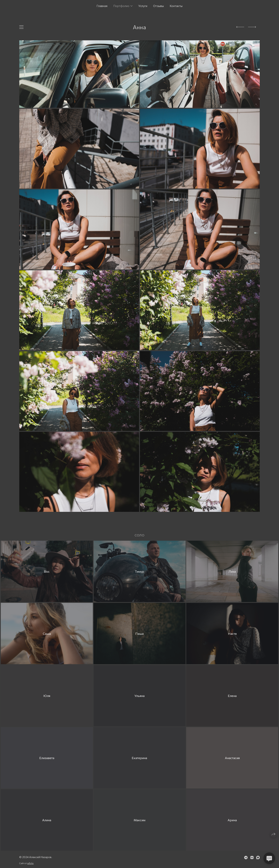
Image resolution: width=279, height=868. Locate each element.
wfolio (30, 863)
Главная (102, 6)
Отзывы (158, 6)
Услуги (143, 6)
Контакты (176, 6)
